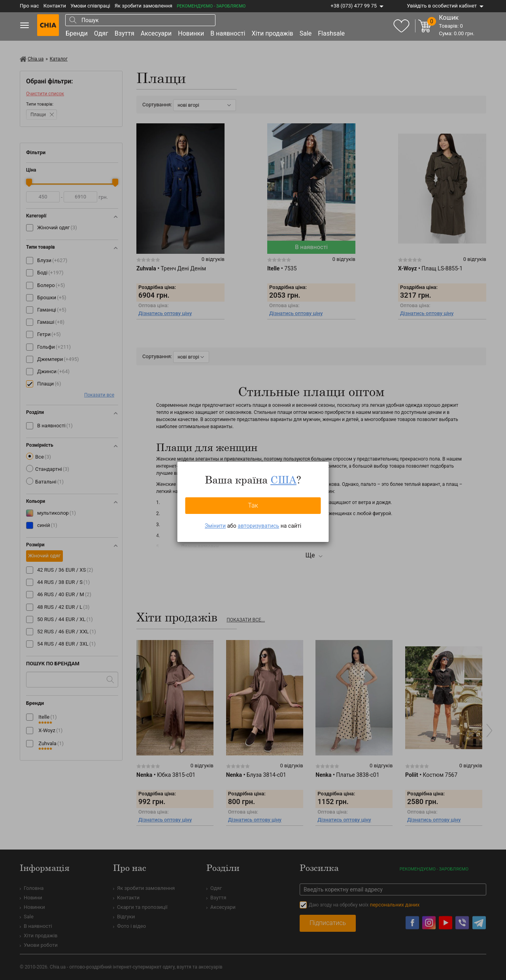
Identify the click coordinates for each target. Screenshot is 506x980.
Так (253, 505)
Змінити (215, 526)
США (283, 480)
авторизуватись (258, 526)
